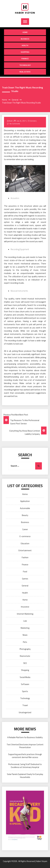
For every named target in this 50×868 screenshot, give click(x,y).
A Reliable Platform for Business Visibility (25, 737)
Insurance (25, 607)
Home (25, 32)
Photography (25, 649)
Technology (25, 65)
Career (25, 529)
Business (25, 39)
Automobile (25, 508)
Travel (25, 705)
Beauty (25, 515)
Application (25, 501)
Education (25, 543)
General (33, 121)
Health (25, 45)
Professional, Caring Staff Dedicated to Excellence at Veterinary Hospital (25, 766)
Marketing (25, 628)
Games (25, 579)
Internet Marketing (25, 614)
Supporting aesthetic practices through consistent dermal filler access (25, 756)
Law (25, 621)
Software (25, 684)
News (25, 635)
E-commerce (25, 536)
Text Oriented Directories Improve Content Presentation (25, 746)
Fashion (25, 557)
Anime (25, 494)
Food (25, 572)
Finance (25, 58)
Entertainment (25, 550)
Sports (25, 691)
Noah (11, 121)
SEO (25, 663)
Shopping (25, 52)
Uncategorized (25, 712)
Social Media (25, 677)
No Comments (15, 124)
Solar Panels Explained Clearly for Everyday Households (25, 776)
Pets (25, 642)
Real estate (25, 72)
